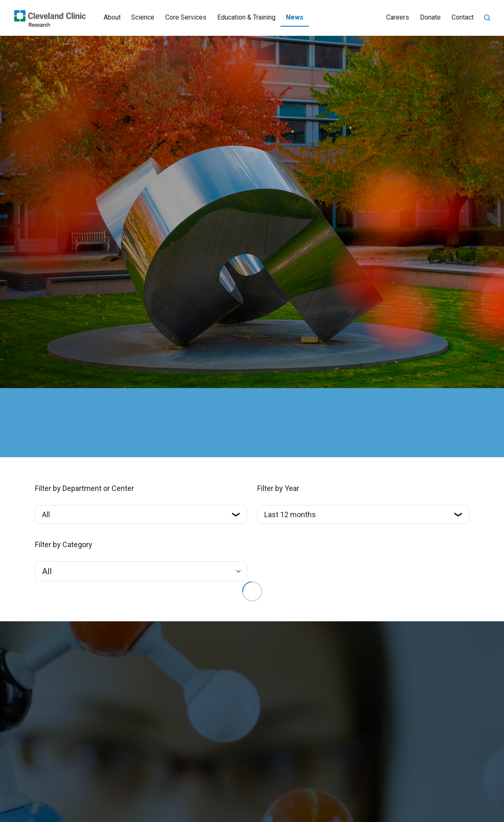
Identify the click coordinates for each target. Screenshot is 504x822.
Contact (463, 17)
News (295, 17)
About (112, 17)
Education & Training (246, 17)
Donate (430, 17)
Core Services (186, 17)
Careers (398, 17)
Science (143, 17)
